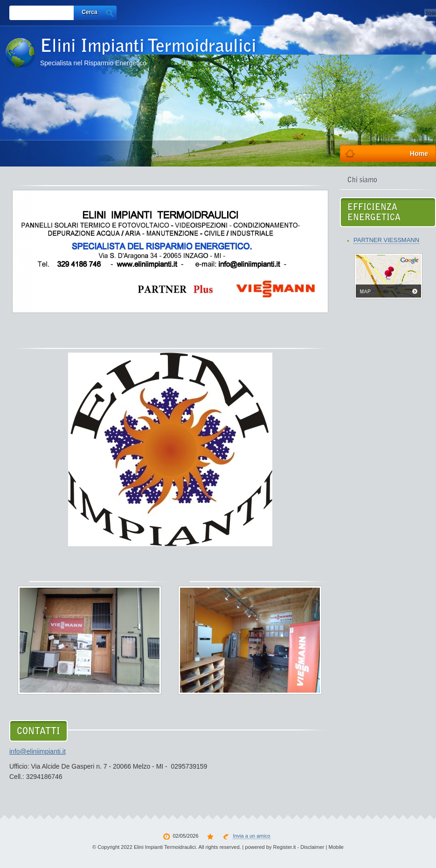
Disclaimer (312, 847)
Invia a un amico (251, 836)
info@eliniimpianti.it (38, 751)
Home (419, 153)
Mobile (336, 847)
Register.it (284, 847)
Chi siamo (362, 181)
